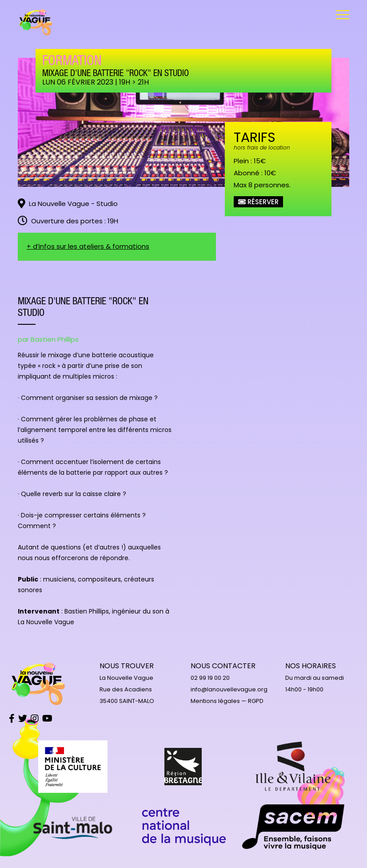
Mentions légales (215, 701)
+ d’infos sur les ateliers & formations (88, 246)
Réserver (258, 202)
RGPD (256, 701)
